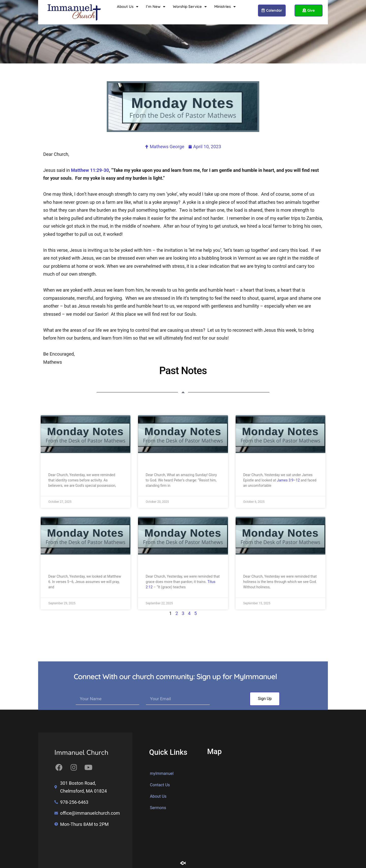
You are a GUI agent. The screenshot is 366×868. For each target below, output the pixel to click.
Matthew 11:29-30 (90, 170)
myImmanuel (162, 773)
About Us (128, 7)
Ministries (225, 7)
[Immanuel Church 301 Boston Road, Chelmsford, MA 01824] (267, 810)
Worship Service (190, 7)
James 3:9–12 (288, 480)
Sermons (158, 808)
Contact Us (160, 785)
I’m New (156, 7)
